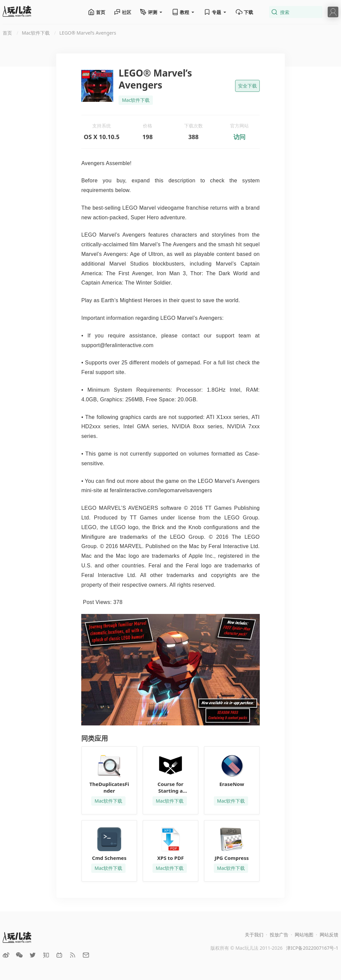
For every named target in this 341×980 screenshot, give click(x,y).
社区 (123, 12)
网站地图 (304, 935)
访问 (239, 137)
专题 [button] (215, 12)
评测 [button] (152, 12)
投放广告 (279, 935)
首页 (97, 12)
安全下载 (247, 86)
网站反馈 (329, 935)
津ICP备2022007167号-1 (312, 948)
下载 (244, 12)
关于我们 (254, 935)
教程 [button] (183, 12)
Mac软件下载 (136, 100)
